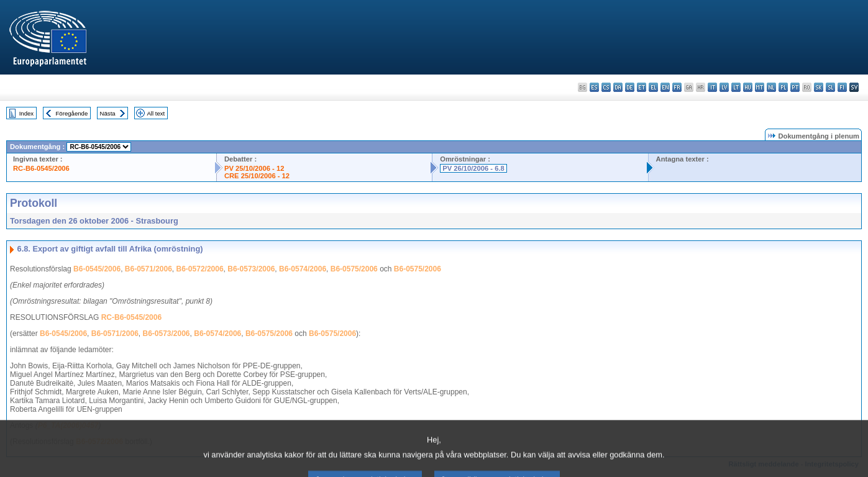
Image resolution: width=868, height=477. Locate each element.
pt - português (795, 87)
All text (156, 113)
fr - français (677, 87)
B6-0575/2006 (354, 269)
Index (26, 113)
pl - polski (783, 87)
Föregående (72, 113)
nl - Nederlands (771, 87)
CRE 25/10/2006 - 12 (257, 176)
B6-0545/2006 (97, 269)
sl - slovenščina (830, 87)
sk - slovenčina (819, 87)
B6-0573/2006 (251, 269)
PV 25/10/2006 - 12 (254, 168)
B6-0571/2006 (148, 269)
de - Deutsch (630, 87)
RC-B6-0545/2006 (41, 168)
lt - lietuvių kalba (736, 87)
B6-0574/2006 (303, 269)
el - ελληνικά (653, 87)
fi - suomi (842, 87)
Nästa (108, 113)
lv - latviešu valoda (724, 87)
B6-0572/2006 (200, 269)
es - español (594, 87)
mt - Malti (760, 87)
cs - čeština (606, 87)
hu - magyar (748, 87)
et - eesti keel (642, 87)
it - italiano (712, 87)
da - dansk (618, 87)
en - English (665, 87)
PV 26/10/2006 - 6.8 (473, 168)
